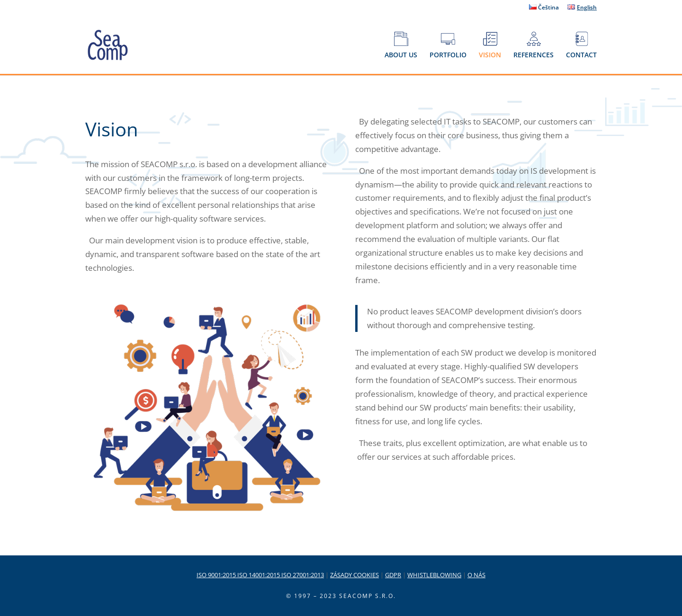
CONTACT (581, 45)
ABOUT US (401, 45)
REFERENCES (534, 45)
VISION (490, 45)
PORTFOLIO (448, 45)
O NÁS (476, 575)
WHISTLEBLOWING (434, 575)
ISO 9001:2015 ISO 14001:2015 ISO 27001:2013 (260, 575)
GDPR (393, 575)
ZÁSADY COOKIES (354, 575)
